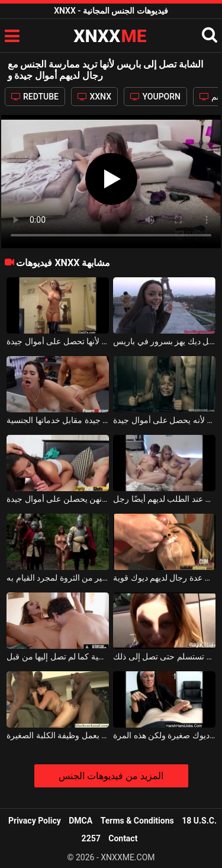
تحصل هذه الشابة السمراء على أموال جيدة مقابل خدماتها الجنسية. (58, 420)
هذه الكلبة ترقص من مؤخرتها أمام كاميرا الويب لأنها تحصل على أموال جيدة (58, 341)
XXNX (94, 97)
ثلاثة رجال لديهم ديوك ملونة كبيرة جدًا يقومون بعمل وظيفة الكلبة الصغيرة (58, 735)
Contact (123, 838)
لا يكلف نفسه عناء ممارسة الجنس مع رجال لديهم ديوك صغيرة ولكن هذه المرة (164, 735)
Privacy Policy (35, 821)
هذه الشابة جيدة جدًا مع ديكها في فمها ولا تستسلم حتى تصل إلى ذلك (164, 656)
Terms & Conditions (137, 821)
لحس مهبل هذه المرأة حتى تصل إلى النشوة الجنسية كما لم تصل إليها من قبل (58, 656)
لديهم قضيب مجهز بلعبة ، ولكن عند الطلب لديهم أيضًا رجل (164, 499)
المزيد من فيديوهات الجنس (111, 776)
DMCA (81, 821)
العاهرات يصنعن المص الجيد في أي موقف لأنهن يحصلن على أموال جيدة (58, 499)
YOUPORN (155, 97)
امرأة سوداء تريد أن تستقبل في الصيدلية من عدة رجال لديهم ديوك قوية (164, 578)
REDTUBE (35, 97)
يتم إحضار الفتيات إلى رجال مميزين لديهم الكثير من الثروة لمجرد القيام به (58, 578)
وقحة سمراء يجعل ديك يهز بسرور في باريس (164, 341)
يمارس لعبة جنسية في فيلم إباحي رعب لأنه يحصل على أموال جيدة (164, 420)
